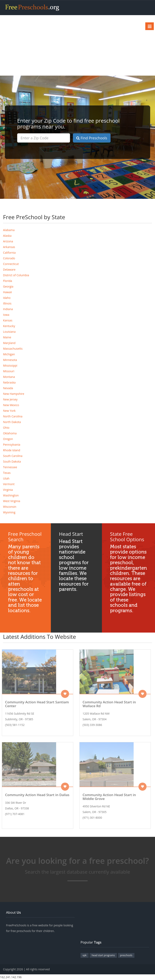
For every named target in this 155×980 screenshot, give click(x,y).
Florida (8, 281)
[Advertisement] (77, 45)
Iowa (6, 315)
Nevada (8, 388)
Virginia (8, 490)
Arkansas (9, 247)
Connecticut (11, 264)
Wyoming (9, 512)
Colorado (9, 258)
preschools (126, 955)
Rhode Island (12, 450)
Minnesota (10, 360)
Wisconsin (10, 507)
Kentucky (9, 326)
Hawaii (7, 292)
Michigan (9, 354)
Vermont (9, 484)
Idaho (7, 298)
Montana (9, 377)
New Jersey (10, 399)
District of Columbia (16, 275)
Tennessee (10, 467)
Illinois (7, 303)
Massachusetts (13, 349)
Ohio (6, 428)
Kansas (8, 320)
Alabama (9, 230)
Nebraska (9, 382)
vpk (85, 955)
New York (9, 411)
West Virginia (12, 501)
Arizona (8, 241)
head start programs (103, 955)
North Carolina (13, 416)
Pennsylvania (12, 445)
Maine (7, 337)
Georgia (8, 286)
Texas (7, 473)
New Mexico (11, 405)
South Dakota (12, 461)
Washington (11, 495)
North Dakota (12, 422)
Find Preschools (92, 138)
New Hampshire (14, 394)
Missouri (9, 371)
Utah (6, 478)
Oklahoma (10, 433)
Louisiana (9, 332)
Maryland (9, 343)
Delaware (9, 269)
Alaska (7, 236)
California (9, 253)
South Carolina (13, 456)
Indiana (8, 309)
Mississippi (10, 365)
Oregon (8, 439)
